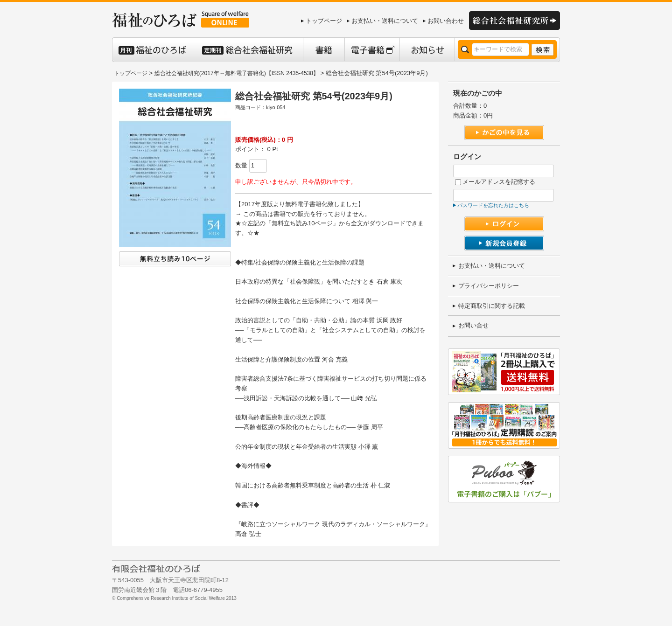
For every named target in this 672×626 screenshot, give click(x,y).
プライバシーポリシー (489, 286)
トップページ (324, 21)
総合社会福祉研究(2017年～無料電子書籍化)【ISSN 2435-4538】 (237, 73)
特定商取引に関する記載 (492, 306)
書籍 (324, 50)
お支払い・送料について (385, 21)
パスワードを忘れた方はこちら (493, 205)
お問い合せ (473, 325)
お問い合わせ (446, 21)
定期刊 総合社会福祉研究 (248, 50)
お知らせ (427, 50)
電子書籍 (372, 50)
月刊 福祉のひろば (152, 50)
